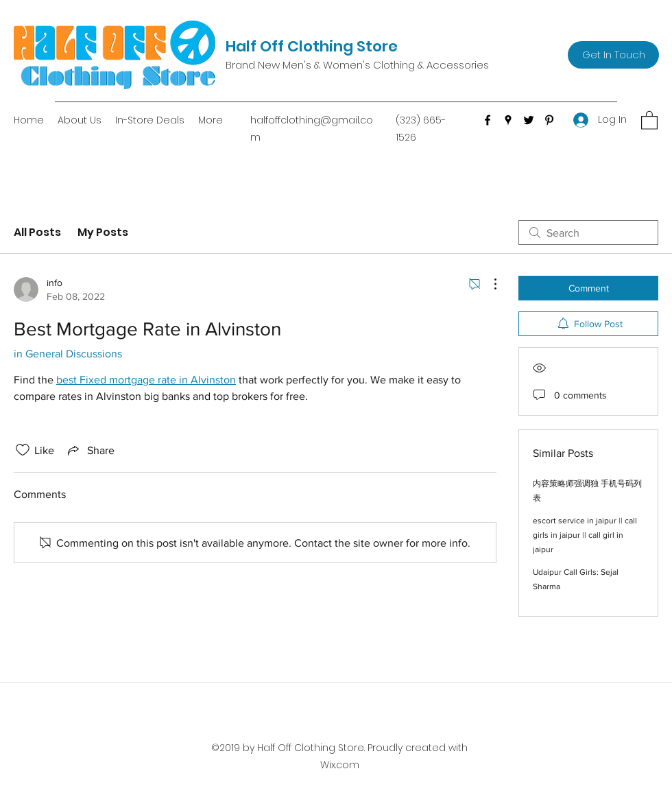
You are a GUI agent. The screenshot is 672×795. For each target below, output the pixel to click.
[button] (649, 120)
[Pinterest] (549, 120)
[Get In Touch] (613, 55)
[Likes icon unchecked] (23, 450)
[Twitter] (529, 120)
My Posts (103, 232)
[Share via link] (90, 450)
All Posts (37, 232)
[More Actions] (488, 284)
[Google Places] (508, 120)
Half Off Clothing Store (312, 46)
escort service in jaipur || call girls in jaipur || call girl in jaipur (585, 535)
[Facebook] (488, 120)
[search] (588, 233)
